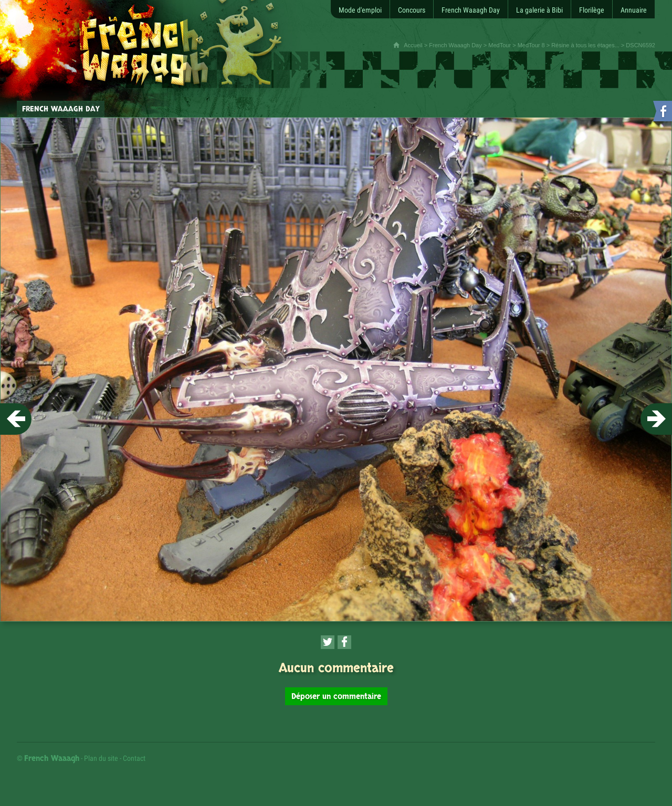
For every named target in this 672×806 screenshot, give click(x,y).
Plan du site (101, 758)
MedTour (500, 45)
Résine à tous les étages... (585, 45)
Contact (134, 758)
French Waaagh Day (455, 45)
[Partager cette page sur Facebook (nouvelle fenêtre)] (344, 642)
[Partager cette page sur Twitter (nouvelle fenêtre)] (328, 642)
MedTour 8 (531, 45)
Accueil (413, 45)
